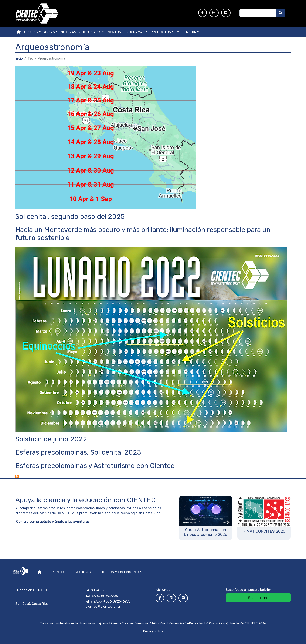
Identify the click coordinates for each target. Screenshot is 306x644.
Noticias (68, 32)
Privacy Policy (153, 631)
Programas (135, 32)
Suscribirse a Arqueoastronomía (17, 476)
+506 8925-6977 (117, 601)
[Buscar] (280, 13)
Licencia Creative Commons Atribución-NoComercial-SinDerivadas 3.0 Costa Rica (167, 623)
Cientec (58, 572)
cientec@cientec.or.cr (103, 606)
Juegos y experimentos (100, 32)
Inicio (19, 58)
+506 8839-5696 (105, 596)
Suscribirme (258, 598)
